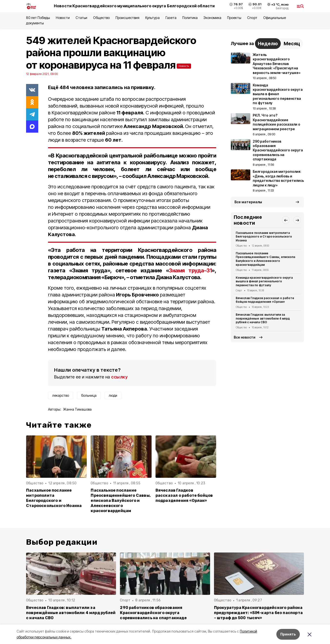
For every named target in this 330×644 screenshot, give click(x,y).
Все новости (245, 337)
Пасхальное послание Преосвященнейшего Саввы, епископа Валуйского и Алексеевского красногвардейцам (121, 501)
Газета (171, 18)
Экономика (212, 18)
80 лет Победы (38, 18)
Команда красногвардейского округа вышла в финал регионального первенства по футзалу (264, 281)
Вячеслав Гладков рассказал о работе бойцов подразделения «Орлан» (184, 495)
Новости (63, 18)
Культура (152, 18)
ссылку (119, 377)
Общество (101, 18)
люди (113, 395)
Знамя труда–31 (190, 270)
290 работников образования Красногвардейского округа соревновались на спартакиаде (153, 613)
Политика (190, 18)
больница (89, 395)
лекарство (61, 395)
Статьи (81, 18)
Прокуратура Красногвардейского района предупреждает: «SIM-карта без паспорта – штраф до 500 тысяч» (258, 613)
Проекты (234, 18)
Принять (288, 634)
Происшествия (127, 18)
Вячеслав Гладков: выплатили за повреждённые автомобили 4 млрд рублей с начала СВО (263, 318)
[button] (286, 220)
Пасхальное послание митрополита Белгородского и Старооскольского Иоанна (54, 498)
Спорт (252, 18)
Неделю (268, 44)
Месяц (292, 44)
